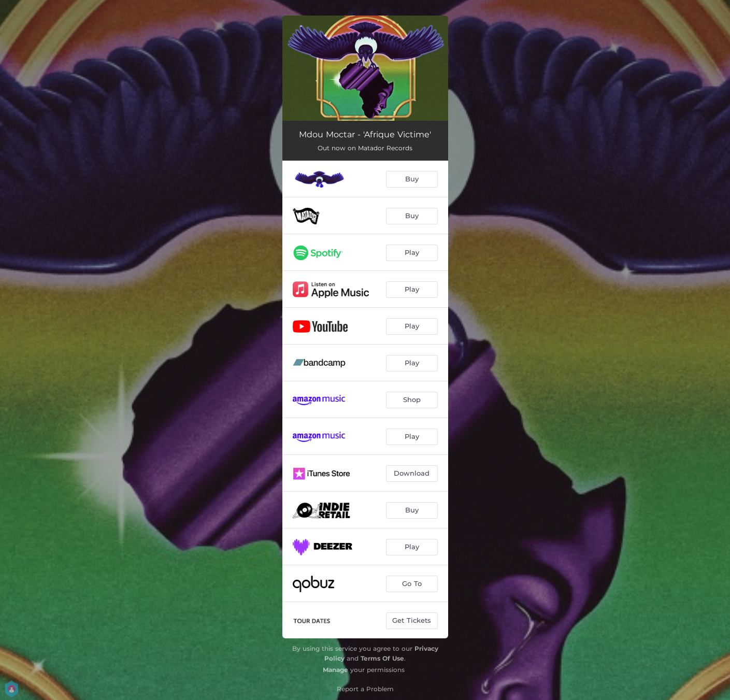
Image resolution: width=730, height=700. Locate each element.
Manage (335, 670)
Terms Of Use (382, 658)
